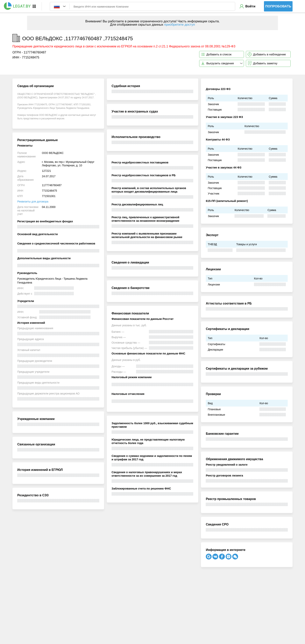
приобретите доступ (180, 25)
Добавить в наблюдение (270, 54)
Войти (250, 6)
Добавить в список (219, 54)
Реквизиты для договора (33, 202)
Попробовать (278, 6)
